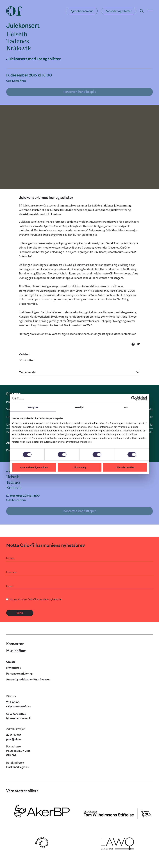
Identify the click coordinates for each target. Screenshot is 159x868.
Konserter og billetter (119, 11)
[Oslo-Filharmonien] (14, 11)
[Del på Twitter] (138, 344)
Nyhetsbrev (14, 668)
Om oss (11, 662)
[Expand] (79, 372)
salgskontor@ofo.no (19, 707)
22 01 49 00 (14, 735)
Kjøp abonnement (82, 11)
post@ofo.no (14, 739)
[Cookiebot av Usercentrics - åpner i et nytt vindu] (133, 398)
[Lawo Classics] (117, 843)
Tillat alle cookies (125, 467)
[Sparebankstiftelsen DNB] (42, 843)
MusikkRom (16, 651)
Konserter (15, 644)
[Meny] (150, 11)
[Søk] (142, 11)
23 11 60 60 (13, 702)
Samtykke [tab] (33, 407)
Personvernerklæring (19, 674)
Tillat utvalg (79, 467)
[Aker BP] (42, 813)
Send (20, 613)
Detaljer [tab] (79, 407)
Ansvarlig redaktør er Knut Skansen (28, 680)
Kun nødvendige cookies (34, 467)
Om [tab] (126, 407)
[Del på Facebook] (133, 344)
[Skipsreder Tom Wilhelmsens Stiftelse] (117, 813)
